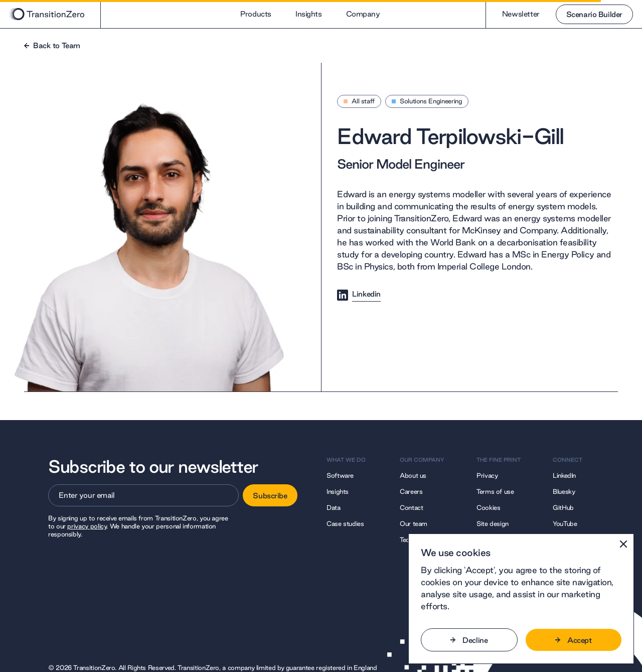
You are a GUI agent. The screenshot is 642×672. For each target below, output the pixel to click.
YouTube (565, 523)
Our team (414, 523)
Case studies (345, 523)
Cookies (488, 507)
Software (340, 475)
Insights (309, 14)
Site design (493, 523)
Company (363, 14)
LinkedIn (564, 475)
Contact (411, 507)
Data (334, 507)
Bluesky (564, 491)
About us (413, 475)
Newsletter (510, 14)
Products (256, 14)
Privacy (487, 475)
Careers (411, 491)
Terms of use (495, 491)
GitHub (563, 507)
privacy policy (87, 526)
